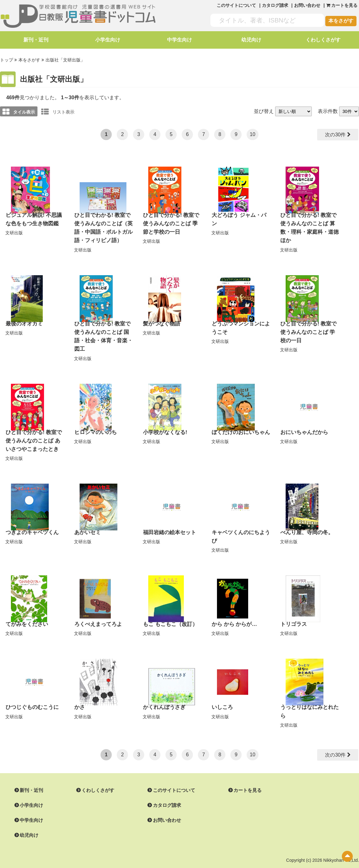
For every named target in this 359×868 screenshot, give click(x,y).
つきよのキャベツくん (31, 518)
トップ (7, 60)
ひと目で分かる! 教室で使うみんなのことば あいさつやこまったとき (35, 427)
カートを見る (240, 774)
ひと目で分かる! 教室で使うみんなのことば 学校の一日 (309, 329)
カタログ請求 (275, 5)
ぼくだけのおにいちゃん (239, 419)
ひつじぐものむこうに (31, 692)
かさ (79, 692)
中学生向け (179, 40)
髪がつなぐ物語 (160, 321)
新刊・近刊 (36, 40)
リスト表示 (58, 111)
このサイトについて (236, 5)
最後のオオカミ (23, 321)
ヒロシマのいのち (94, 419)
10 (253, 134)
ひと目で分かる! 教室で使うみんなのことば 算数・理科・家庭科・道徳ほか (309, 222)
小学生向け (108, 40)
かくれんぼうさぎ (163, 692)
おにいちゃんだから (303, 419)
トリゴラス (293, 609)
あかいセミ (87, 518)
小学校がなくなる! (164, 419)
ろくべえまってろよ (97, 609)
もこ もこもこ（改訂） (169, 609)
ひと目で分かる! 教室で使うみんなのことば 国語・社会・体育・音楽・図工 (103, 329)
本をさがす (341, 21)
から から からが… (233, 609)
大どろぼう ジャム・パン (240, 214)
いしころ (222, 692)
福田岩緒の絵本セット (168, 518)
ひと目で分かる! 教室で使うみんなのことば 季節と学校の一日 (172, 222)
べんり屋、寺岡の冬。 (305, 518)
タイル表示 (19, 111)
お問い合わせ (307, 5)
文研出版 (14, 231)
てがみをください (26, 609)
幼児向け (251, 40)
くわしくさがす (323, 40)
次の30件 (335, 134)
